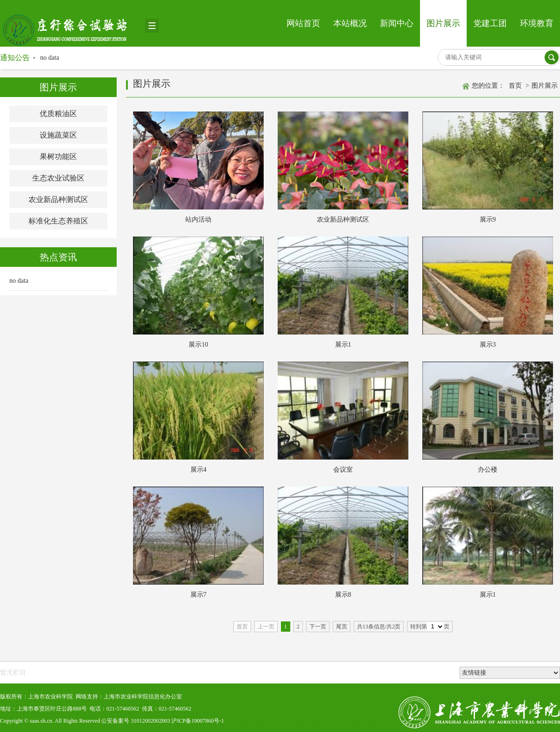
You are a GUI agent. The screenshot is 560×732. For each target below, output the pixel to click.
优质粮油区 (58, 114)
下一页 (318, 627)
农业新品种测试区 (58, 199)
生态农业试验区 (58, 178)
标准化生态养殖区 (58, 221)
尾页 (342, 627)
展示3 (488, 345)
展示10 (198, 345)
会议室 (343, 470)
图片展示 (443, 23)
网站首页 (303, 23)
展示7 (199, 595)
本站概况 (350, 23)
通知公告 (15, 58)
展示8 (343, 595)
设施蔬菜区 (58, 135)
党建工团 (490, 23)
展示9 (488, 220)
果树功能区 (58, 157)
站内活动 (198, 220)
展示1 (343, 345)
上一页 (266, 627)
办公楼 (488, 470)
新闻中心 (397, 23)
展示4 (199, 470)
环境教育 (537, 23)
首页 (515, 86)
